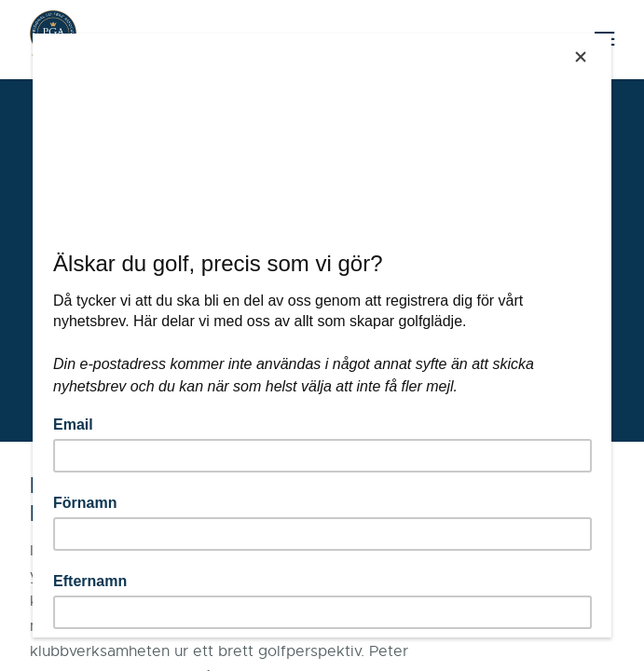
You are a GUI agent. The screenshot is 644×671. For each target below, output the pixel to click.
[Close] (581, 57)
